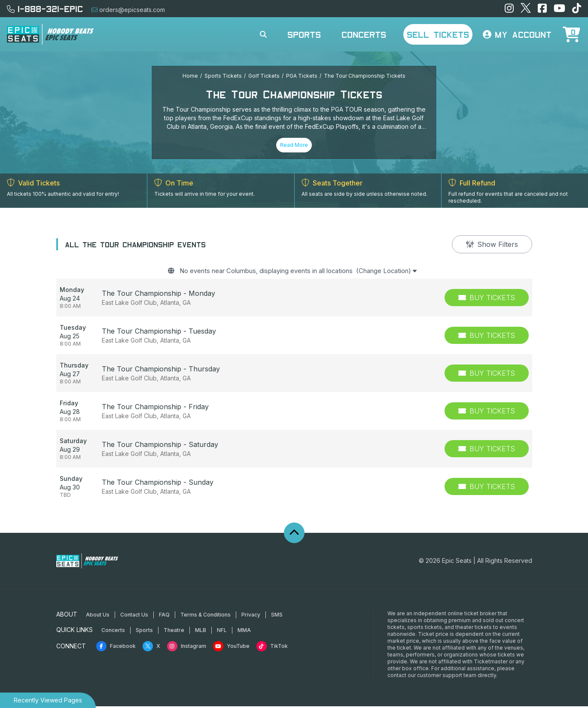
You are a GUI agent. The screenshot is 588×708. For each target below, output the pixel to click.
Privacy (251, 616)
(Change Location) (398, 272)
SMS (277, 616)
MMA (244, 632)
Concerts (364, 34)
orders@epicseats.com (128, 10)
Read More (294, 145)
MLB (201, 632)
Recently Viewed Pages (48, 700)
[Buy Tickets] (487, 300)
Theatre (174, 632)
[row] (294, 300)
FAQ (164, 616)
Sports (304, 34)
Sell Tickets (438, 34)
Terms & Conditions (206, 616)
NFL (222, 632)
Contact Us (134, 616)
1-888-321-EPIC (45, 9)
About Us (98, 616)
